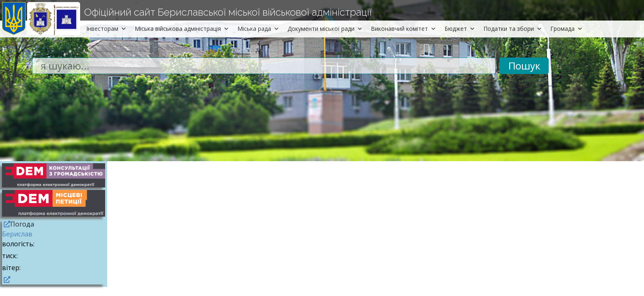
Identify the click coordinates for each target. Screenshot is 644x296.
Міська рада (258, 29)
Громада (567, 29)
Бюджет (460, 29)
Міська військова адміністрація (182, 29)
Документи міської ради (325, 29)
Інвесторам (106, 29)
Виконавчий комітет (404, 29)
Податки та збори (513, 29)
